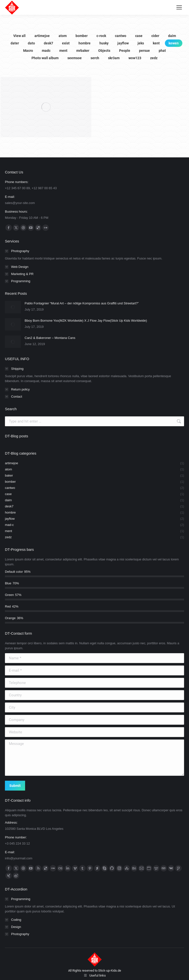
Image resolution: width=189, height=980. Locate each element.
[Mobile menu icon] (179, 7)
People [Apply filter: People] (125, 51)
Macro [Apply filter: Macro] (28, 51)
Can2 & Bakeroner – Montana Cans (50, 338)
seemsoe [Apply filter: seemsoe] (75, 58)
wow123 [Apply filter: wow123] (135, 58)
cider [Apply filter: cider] (155, 36)
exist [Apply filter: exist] (66, 43)
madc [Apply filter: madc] (46, 51)
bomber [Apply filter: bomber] (82, 36)
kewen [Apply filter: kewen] (174, 43)
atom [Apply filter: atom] (63, 36)
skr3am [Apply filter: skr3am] (114, 58)
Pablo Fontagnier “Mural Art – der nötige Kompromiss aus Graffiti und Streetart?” (82, 303)
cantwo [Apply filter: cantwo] (121, 36)
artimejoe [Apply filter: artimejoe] (42, 36)
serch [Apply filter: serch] (95, 58)
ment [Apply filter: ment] (63, 51)
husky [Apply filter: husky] (104, 43)
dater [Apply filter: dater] (15, 43)
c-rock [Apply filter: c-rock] (101, 36)
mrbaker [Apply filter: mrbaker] (83, 51)
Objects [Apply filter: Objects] (104, 51)
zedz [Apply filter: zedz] (154, 58)
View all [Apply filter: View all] (19, 36)
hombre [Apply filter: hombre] (85, 43)
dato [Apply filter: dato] (31, 43)
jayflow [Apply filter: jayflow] (123, 43)
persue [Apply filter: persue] (144, 51)
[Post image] (13, 307)
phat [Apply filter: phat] (162, 51)
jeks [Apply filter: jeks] (141, 43)
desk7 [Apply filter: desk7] (48, 43)
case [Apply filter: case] (139, 36)
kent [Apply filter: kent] (156, 43)
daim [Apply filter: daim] (172, 36)
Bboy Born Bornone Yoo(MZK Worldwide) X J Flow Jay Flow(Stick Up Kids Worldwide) (86, 321)
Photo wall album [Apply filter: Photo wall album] (45, 58)
